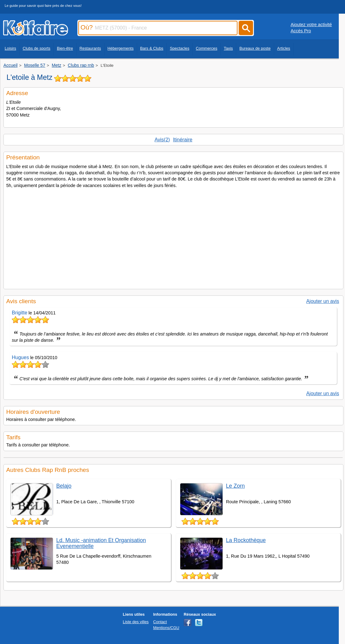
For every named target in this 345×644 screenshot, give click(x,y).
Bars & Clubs (152, 48)
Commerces (207, 48)
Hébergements (121, 48)
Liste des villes (136, 622)
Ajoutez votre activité (311, 25)
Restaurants (90, 48)
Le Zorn (235, 486)
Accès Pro (301, 31)
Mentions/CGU (166, 628)
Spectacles (179, 48)
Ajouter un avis (323, 301)
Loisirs (10, 48)
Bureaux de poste (255, 48)
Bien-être (65, 48)
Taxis (228, 48)
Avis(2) (162, 140)
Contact (160, 622)
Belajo (64, 486)
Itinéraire (183, 140)
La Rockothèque (246, 540)
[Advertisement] (173, 237)
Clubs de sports (37, 48)
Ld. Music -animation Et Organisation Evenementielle (101, 543)
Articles (284, 48)
